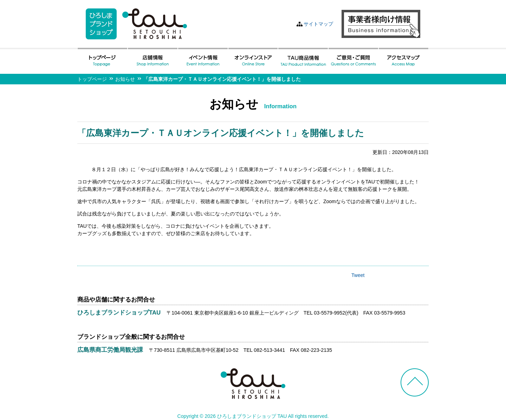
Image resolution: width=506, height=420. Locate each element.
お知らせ (125, 79)
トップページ (92, 79)
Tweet (358, 275)
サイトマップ (318, 24)
